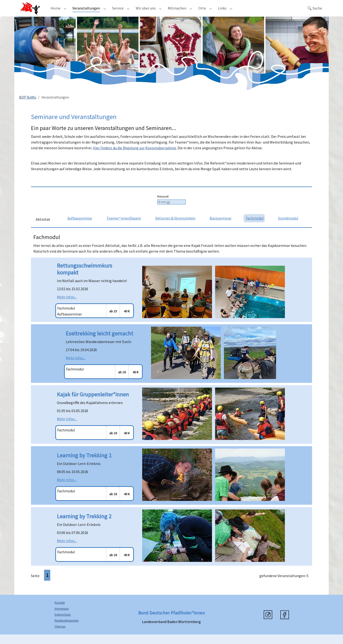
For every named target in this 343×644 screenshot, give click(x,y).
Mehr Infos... (67, 306)
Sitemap (60, 636)
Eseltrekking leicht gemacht (99, 343)
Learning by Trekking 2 (84, 526)
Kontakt (60, 612)
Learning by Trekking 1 (84, 465)
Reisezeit (163, 206)
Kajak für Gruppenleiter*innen (93, 404)
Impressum (62, 618)
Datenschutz (63, 624)
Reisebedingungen (67, 630)
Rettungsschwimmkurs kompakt (85, 279)
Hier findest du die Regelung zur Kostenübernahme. (135, 157)
